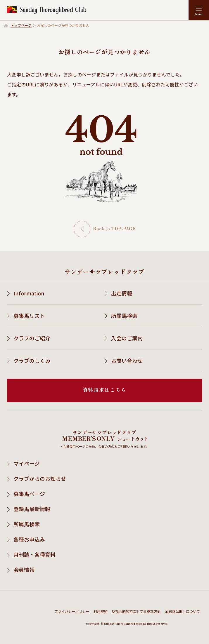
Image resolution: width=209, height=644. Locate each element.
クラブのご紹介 (32, 338)
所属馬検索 (124, 316)
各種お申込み (29, 539)
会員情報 (24, 570)
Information (29, 293)
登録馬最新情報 (32, 509)
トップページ (21, 25)
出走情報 (122, 293)
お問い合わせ (127, 361)
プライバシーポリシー (72, 611)
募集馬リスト (29, 316)
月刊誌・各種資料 (34, 554)
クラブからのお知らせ (40, 478)
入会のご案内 (127, 338)
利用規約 (101, 611)
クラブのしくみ (32, 361)
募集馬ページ (29, 494)
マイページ (27, 463)
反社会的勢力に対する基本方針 (136, 611)
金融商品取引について (182, 611)
